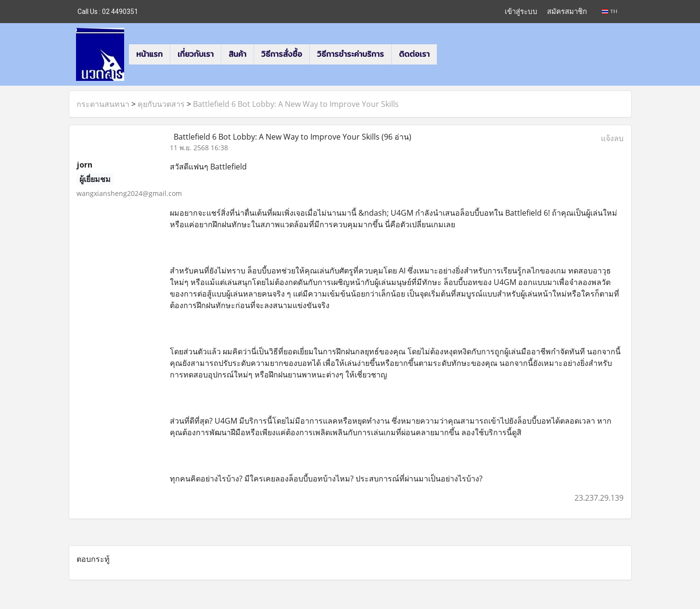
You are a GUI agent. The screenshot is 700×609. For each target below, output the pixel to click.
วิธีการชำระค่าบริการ (350, 54)
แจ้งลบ (612, 138)
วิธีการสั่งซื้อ (282, 54)
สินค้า (237, 54)
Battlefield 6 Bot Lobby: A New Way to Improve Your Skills (296, 104)
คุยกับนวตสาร (161, 104)
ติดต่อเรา (414, 54)
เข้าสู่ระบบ (521, 11)
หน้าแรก (149, 54)
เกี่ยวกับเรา (196, 54)
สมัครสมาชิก (567, 11)
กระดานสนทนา (103, 104)
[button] (445, 54)
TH (609, 11)
